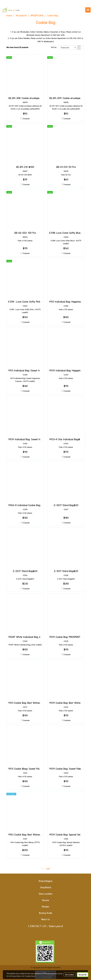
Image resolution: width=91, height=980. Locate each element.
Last (48, 869)
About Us (45, 920)
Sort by (55, 48)
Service (45, 901)
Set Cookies (70, 975)
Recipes (45, 907)
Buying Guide (46, 913)
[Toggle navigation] (88, 10)
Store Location (46, 894)
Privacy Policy (16, 976)
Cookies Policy (30, 976)
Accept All (83, 975)
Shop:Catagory (45, 881)
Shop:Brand (45, 888)
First (43, 869)
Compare (26, 119)
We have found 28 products (17, 48)
